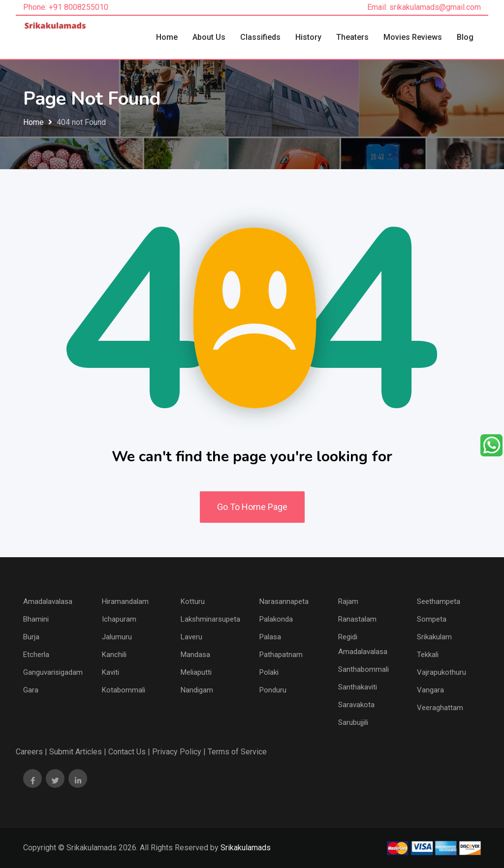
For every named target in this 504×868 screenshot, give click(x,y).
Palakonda (276, 619)
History (308, 37)
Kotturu (193, 601)
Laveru (191, 637)
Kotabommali (124, 690)
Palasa (270, 637)
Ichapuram (119, 619)
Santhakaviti (358, 687)
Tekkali (428, 655)
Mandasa (195, 655)
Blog (465, 37)
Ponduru (273, 690)
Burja (31, 637)
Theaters (352, 37)
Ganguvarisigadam (53, 672)
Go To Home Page (252, 507)
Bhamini (36, 619)
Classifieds (260, 37)
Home (167, 37)
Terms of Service (237, 752)
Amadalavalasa (48, 601)
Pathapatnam (281, 655)
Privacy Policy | (179, 752)
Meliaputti (196, 672)
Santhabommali (363, 669)
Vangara (430, 690)
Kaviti (110, 672)
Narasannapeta (284, 601)
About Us (209, 37)
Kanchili (114, 655)
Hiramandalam (125, 601)
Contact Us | (129, 752)
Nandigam (197, 690)
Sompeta (432, 619)
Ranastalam (357, 619)
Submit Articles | (78, 752)
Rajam (348, 601)
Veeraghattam (440, 708)
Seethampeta (439, 601)
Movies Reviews (413, 37)
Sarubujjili (353, 722)
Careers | (31, 752)
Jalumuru (117, 637)
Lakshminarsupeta (210, 619)
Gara (31, 690)
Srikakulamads (246, 848)
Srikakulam (434, 637)
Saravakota (356, 705)
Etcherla (36, 655)
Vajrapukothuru (441, 672)
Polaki (269, 672)
